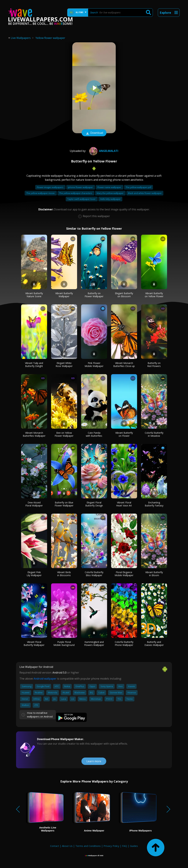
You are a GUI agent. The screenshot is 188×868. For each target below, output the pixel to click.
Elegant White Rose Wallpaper (64, 365)
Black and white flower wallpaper (145, 193)
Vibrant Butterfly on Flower (124, 434)
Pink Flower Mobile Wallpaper (94, 365)
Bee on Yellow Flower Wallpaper (64, 434)
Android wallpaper (45, 679)
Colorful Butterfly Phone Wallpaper (124, 643)
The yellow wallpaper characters (76, 193)
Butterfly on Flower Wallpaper (94, 295)
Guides (134, 846)
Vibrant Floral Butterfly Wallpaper (34, 643)
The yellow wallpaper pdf (138, 187)
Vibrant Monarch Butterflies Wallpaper (34, 434)
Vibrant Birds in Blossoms (64, 574)
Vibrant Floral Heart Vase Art (124, 504)
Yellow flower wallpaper (50, 38)
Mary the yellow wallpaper (110, 193)
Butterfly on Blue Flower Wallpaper (64, 504)
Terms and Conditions (88, 846)
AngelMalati (103, 151)
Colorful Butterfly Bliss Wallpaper (94, 574)
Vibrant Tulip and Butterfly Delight (34, 365)
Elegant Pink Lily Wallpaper (34, 574)
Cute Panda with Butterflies (94, 434)
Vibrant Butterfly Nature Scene (34, 295)
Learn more (94, 761)
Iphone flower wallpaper (81, 187)
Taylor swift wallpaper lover (82, 199)
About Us (67, 846)
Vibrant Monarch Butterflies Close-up (124, 365)
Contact (55, 846)
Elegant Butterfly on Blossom (124, 295)
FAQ (125, 846)
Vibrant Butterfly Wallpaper (64, 295)
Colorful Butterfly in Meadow (154, 434)
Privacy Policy (111, 846)
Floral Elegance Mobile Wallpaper (124, 574)
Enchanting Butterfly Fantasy (154, 504)
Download (94, 133)
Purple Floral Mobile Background (64, 643)
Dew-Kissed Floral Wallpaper (34, 504)
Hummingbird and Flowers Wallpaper (94, 643)
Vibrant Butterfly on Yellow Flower (154, 295)
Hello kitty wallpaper (110, 199)
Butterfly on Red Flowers (154, 365)
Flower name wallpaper (109, 187)
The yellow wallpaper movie (41, 193)
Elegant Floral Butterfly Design (94, 504)
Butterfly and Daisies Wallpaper (154, 643)
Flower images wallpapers (50, 187)
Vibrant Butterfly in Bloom (154, 574)
